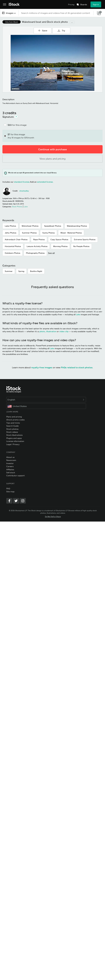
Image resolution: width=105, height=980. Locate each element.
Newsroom (11, 460)
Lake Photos (10, 226)
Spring (21, 271)
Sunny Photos (49, 233)
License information (15, 441)
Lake (78, 314)
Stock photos (12, 429)
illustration (51, 331)
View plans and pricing (52, 159)
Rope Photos (39, 239)
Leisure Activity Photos (37, 246)
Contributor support (16, 475)
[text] (56, 13)
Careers (10, 466)
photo (42, 331)
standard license (22, 182)
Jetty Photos (11, 233)
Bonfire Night (36, 271)
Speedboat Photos (53, 226)
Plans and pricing (14, 417)
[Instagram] (23, 501)
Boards (84, 5)
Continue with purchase (53, 149)
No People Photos (81, 246)
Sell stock (11, 472)
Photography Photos (35, 253)
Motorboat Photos (30, 226)
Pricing (71, 4)
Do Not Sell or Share (53, 516)
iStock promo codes (15, 420)
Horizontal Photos (13, 246)
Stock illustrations (14, 435)
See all (51, 253)
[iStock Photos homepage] (14, 4)
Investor (10, 463)
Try (61, 30)
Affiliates (10, 469)
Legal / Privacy (13, 444)
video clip (64, 331)
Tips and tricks (13, 423)
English (46, 400)
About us (10, 457)
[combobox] (9, 13)
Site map (10, 492)
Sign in (96, 4)
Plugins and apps (14, 438)
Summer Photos (29, 233)
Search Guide (12, 426)
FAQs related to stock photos (77, 367)
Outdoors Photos (13, 253)
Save (43, 30)
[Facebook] (9, 501)
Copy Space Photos (59, 239)
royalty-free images (42, 367)
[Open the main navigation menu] (5, 5)
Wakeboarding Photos (77, 226)
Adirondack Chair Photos (16, 239)
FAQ (8, 488)
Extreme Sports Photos (85, 239)
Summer (9, 271)
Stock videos (12, 432)
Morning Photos (60, 246)
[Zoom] (52, 63)
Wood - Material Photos (71, 233)
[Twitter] (16, 501)
